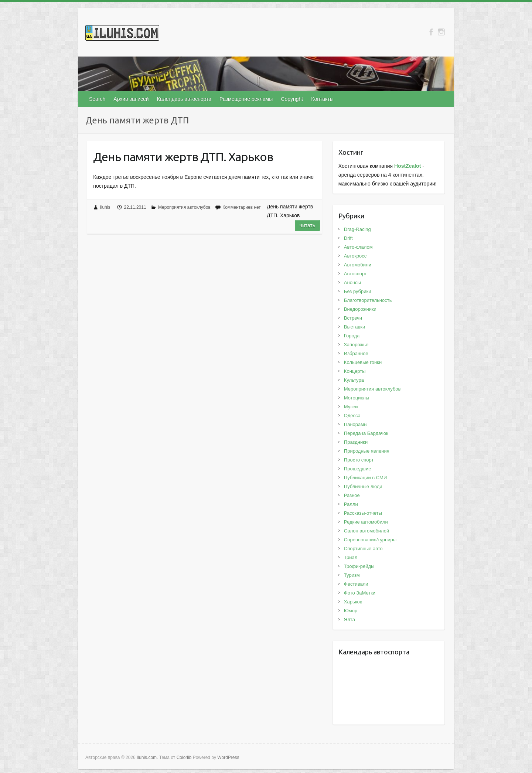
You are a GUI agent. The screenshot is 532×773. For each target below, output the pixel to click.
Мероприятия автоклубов (184, 207)
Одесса (352, 416)
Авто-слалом (358, 247)
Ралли (351, 504)
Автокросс (355, 256)
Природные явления (367, 451)
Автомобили (358, 265)
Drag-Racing (357, 229)
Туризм (352, 575)
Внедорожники (360, 309)
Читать (308, 225)
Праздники (356, 442)
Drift (348, 238)
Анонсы (352, 282)
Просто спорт (359, 460)
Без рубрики (358, 291)
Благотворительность (368, 300)
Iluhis (105, 207)
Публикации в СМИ (365, 478)
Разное (352, 495)
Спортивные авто (363, 549)
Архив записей (131, 99)
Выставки (354, 327)
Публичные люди (363, 486)
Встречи (353, 318)
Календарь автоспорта (184, 99)
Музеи (351, 407)
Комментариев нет (242, 207)
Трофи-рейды (359, 566)
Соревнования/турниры (370, 540)
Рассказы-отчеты (363, 513)
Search (97, 99)
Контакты (322, 99)
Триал (351, 557)
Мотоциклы (357, 398)
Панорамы (356, 424)
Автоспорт (355, 274)
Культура (354, 380)
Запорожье (356, 345)
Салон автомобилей (366, 531)
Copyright (292, 99)
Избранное (356, 353)
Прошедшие (358, 469)
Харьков (353, 602)
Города (352, 336)
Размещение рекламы (246, 99)
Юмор (351, 611)
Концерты (355, 371)
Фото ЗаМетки (360, 593)
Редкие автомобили (366, 522)
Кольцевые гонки (363, 362)
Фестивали (356, 584)
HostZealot (407, 166)
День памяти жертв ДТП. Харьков (183, 157)
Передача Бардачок (366, 433)
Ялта (349, 619)
